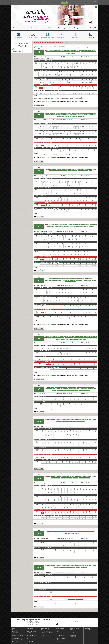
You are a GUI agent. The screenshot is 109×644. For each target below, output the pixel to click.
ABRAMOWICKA (74, 52)
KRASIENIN (58, 336)
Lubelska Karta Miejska (32, 636)
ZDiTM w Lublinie (51, 28)
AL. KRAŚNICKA (81, 171)
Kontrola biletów (16, 633)
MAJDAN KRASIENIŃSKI (65, 336)
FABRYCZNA (72, 115)
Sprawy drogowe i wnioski (81, 28)
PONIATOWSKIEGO (80, 532)
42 (39, 281)
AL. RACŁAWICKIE (86, 169)
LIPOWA (64, 340)
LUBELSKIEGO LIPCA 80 (60, 52)
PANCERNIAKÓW (84, 567)
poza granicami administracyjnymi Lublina (48, 101)
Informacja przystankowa (47, 631)
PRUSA (52, 115)
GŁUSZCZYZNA (87, 52)
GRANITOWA (74, 282)
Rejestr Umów (59, 641)
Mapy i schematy (76, 35)
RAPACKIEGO (57, 50)
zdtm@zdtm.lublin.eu (35, 624)
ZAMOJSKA (53, 52)
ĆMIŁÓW (79, 52)
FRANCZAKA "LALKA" (92, 115)
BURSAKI (61, 50)
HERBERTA (86, 226)
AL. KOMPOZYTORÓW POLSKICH (90, 113)
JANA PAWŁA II (57, 171)
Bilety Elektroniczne (33, 35)
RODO (57, 637)
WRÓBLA (90, 171)
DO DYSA (69, 113)
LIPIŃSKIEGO (76, 338)
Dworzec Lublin (18, 35)
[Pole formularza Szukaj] (88, 7)
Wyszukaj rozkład (18, 49)
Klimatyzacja (29, 634)
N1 (39, 389)
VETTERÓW (71, 116)
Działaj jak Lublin (88, 630)
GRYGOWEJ (78, 567)
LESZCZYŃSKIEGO (94, 338)
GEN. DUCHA (73, 280)
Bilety (23, 28)
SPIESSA (82, 116)
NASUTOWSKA (53, 113)
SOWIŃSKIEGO (93, 169)
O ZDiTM (58, 633)
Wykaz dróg (91, 35)
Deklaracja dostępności (61, 630)
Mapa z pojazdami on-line (62, 35)
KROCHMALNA (66, 390)
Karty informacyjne (45, 630)
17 (39, 52)
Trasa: (37, 47)
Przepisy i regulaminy (31, 640)
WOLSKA (53, 478)
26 (39, 171)
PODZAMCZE (81, 50)
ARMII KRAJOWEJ (64, 171)
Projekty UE (93, 28)
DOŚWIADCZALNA (61, 116)
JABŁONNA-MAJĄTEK (71, 53)
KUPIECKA (47, 113)
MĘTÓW (82, 52)
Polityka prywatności (60, 636)
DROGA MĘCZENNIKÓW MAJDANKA (81, 115)
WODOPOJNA (94, 50)
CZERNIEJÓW (93, 52)
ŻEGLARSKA (87, 390)
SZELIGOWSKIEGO (53, 169)
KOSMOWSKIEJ (74, 225)
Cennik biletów (15, 630)
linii (42, 47)
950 (39, 568)
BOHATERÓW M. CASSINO (72, 171)
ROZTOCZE (86, 171)
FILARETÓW (52, 171)
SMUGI (72, 336)
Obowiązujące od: (17, 51)
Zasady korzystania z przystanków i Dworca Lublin (46, 637)
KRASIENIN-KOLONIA (52, 336)
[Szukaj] (96, 7)
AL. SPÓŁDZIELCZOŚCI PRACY (69, 50)
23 (39, 115)
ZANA (90, 280)
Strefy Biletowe (15, 631)
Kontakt (57, 631)
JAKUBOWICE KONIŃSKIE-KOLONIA (80, 336)
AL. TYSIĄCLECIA (87, 50)
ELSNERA (81, 113)
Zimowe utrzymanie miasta (65, 28)
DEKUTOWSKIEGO (72, 567)
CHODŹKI (68, 169)
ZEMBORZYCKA (64, 478)
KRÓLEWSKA (48, 52)
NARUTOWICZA (69, 340)
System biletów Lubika (17, 641)
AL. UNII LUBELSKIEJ (65, 226)
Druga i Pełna (79, 101)
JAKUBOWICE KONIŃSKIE (92, 336)
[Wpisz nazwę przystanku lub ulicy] (57, 46)
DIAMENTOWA (72, 390)
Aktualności (16, 28)
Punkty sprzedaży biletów (18, 634)
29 (39, 227)
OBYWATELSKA (60, 389)
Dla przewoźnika (40, 28)
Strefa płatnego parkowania (47, 35)
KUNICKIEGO (68, 52)
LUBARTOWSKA (66, 389)
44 (39, 338)
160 (39, 478)
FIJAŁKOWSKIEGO (93, 225)
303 (39, 534)
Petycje (57, 634)
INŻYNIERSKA (91, 226)
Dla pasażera (30, 28)
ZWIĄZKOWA (51, 50)
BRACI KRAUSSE (77, 116)
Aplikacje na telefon (31, 630)
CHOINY (47, 50)
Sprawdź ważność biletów (18, 640)
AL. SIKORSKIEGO (79, 280)
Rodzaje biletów (16, 638)
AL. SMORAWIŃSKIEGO (61, 169)
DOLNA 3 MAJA (76, 169)
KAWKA (46, 336)
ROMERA (77, 390)
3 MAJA (81, 169)
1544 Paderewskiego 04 (67, 57)
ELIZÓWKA (67, 116)
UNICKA (77, 50)
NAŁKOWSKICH (82, 390)
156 (39, 422)
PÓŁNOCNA (47, 115)
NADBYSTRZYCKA (75, 340)
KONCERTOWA (68, 225)
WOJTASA (74, 113)
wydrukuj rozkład (39, 105)
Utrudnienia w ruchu (75, 637)
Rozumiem (65, 3)
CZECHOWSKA (87, 338)
